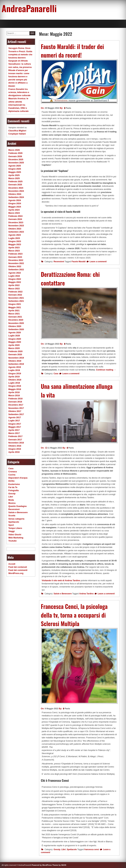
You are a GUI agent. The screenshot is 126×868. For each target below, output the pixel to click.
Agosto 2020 (15, 332)
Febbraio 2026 (15, 153)
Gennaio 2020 (15, 354)
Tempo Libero (15, 528)
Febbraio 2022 (15, 292)
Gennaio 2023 (15, 257)
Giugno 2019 (15, 373)
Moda (11, 500)
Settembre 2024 (16, 197)
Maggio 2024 (15, 207)
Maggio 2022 (15, 282)
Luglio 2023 (14, 238)
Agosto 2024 (15, 200)
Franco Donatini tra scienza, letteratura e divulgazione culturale (19, 92)
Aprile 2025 (14, 175)
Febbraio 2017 (15, 436)
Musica (12, 503)
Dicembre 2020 (16, 320)
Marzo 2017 (14, 433)
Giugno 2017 (15, 424)
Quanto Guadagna (17, 506)
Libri (63, 849)
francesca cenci (92, 849)
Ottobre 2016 (15, 446)
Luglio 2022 (14, 276)
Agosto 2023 (15, 235)
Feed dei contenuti (18, 567)
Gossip (57, 849)
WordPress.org (16, 573)
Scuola (12, 516)
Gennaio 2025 (15, 185)
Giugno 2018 (15, 386)
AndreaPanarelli (29, 8)
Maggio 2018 (15, 389)
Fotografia (14, 490)
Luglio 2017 (14, 421)
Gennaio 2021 (15, 317)
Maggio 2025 (15, 172)
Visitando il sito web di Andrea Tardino (61, 580)
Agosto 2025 (15, 166)
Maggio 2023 (15, 244)
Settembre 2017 (16, 414)
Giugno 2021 (15, 304)
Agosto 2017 (15, 417)
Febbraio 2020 (15, 351)
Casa (56, 374)
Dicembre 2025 (16, 159)
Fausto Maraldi (79, 262)
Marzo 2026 (14, 150)
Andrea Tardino (86, 594)
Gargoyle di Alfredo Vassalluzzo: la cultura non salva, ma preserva (20, 64)
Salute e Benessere (63, 594)
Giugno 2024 (15, 203)
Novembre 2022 (16, 263)
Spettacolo (72, 849)
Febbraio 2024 (15, 216)
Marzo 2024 (14, 213)
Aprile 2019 (14, 377)
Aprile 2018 (14, 392)
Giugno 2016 (15, 449)
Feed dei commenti (18, 570)
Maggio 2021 (15, 307)
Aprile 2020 (14, 345)
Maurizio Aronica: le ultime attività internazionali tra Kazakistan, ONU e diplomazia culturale (18, 105)
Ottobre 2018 (15, 380)
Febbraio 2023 (15, 254)
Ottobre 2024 (15, 194)
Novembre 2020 (16, 323)
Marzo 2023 (14, 251)
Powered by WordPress (42, 865)
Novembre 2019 (16, 358)
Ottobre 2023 (15, 229)
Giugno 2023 (15, 241)
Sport (11, 525)
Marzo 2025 (14, 178)
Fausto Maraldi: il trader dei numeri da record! (72, 51)
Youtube (12, 541)
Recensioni (59, 262)
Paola (68, 108)
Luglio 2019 (14, 370)
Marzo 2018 (14, 395)
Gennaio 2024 (15, 219)
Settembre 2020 (16, 329)
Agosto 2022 (15, 273)
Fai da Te (13, 487)
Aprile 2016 (14, 452)
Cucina (12, 475)
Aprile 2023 (14, 248)
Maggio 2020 (15, 342)
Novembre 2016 (16, 443)
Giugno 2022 (15, 279)
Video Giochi (15, 535)
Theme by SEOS (59, 865)
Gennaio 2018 (15, 402)
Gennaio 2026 (15, 156)
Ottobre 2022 (15, 266)
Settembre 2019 (16, 364)
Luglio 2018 (14, 383)
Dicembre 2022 (16, 260)
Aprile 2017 (14, 430)
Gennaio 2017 (15, 440)
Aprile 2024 (14, 210)
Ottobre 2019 (15, 361)
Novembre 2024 (16, 191)
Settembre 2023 (16, 232)
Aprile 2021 (14, 311)
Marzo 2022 (14, 289)
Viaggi (11, 531)
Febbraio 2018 (15, 399)
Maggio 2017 (15, 427)
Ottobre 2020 (15, 326)
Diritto (11, 481)
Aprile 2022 (14, 285)
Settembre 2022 (16, 270)
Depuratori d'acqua (18, 478)
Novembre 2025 (16, 163)
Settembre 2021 (16, 301)
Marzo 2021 (14, 314)
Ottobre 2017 (15, 411)
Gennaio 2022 (15, 295)
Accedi (12, 564)
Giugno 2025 (15, 169)
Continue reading (106, 370)
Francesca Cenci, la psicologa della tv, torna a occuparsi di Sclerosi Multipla (74, 615)
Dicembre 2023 (16, 222)
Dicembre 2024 (16, 188)
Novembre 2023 (16, 226)
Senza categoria (16, 519)
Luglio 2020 (14, 336)
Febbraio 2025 (15, 181)
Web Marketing (16, 538)
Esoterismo (14, 484)
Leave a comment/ (98, 262)
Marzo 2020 (14, 348)
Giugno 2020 (15, 339)
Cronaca (13, 472)
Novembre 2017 (16, 408)
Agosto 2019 (15, 367)
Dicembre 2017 (16, 405)
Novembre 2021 (16, 298)
